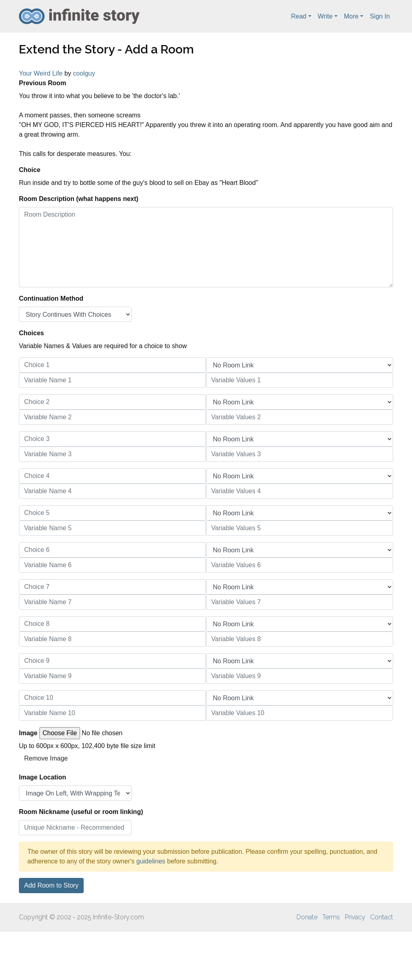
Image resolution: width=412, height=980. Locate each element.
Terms (331, 917)
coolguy (84, 73)
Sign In (380, 16)
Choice (30, 170)
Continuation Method (51, 298)
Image (28, 733)
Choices (31, 333)
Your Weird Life (41, 73)
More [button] (351, 16)
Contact (382, 917)
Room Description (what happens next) (79, 199)
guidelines (151, 861)
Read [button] (299, 16)
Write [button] (325, 16)
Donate (307, 917)
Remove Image (46, 758)
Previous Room (42, 83)
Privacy (355, 917)
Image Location (42, 777)
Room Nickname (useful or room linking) (81, 812)
